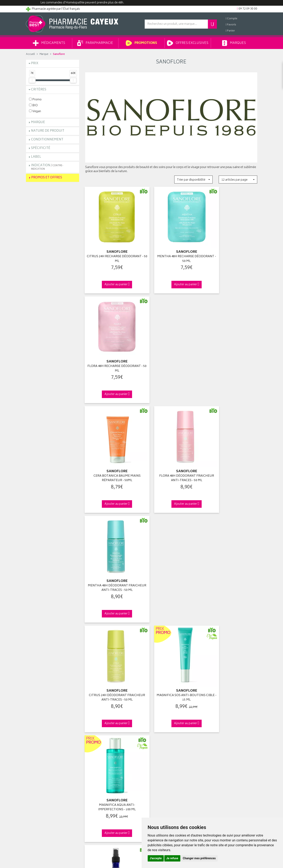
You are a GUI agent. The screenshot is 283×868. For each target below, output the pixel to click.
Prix (35, 63)
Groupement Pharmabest (42, 711)
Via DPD (171, 636)
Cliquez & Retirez (53, 636)
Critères (39, 90)
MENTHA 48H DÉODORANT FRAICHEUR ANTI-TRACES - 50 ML (230, 354)
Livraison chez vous (216, 711)
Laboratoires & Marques (100, 711)
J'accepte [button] (156, 858)
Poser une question (39, 716)
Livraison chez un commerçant (224, 716)
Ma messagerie (154, 730)
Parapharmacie (95, 43)
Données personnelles (100, 753)
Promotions (141, 43)
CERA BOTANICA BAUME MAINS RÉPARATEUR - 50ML (112, 354)
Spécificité (41, 148)
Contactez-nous (37, 720)
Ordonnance (93, 735)
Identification (153, 706)
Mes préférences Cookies (102, 763)
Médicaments (49, 43)
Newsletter (92, 730)
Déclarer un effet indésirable (103, 739)
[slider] (32, 80)
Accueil (30, 54)
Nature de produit (48, 131)
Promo (35, 99)
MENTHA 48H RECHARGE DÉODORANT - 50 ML (171, 252)
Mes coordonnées (156, 711)
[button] (193, 180)
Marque (44, 54)
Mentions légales (96, 749)
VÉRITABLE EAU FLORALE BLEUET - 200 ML (112, 559)
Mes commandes (156, 716)
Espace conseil (95, 725)
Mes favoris (152, 725)
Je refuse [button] (172, 858)
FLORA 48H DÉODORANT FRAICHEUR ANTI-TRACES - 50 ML (171, 354)
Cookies (90, 758)
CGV (88, 744)
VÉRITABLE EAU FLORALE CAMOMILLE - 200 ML (171, 559)
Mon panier (152, 720)
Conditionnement (47, 140)
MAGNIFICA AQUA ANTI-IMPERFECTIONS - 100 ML (231, 457)
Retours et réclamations (41, 725)
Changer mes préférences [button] (199, 858)
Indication (47, 167)
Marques (234, 43)
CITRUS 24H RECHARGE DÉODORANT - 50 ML (112, 252)
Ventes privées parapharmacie (104, 720)
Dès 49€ (112, 638)
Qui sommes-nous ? (39, 706)
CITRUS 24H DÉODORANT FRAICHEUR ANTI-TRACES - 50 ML (112, 457)
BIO (33, 105)
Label (36, 157)
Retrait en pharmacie (217, 706)
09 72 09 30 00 (231, 636)
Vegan (35, 111)
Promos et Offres (47, 178)
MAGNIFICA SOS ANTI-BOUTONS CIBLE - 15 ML (171, 457)
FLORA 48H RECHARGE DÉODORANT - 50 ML (231, 252)
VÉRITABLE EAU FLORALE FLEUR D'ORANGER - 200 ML (231, 559)
